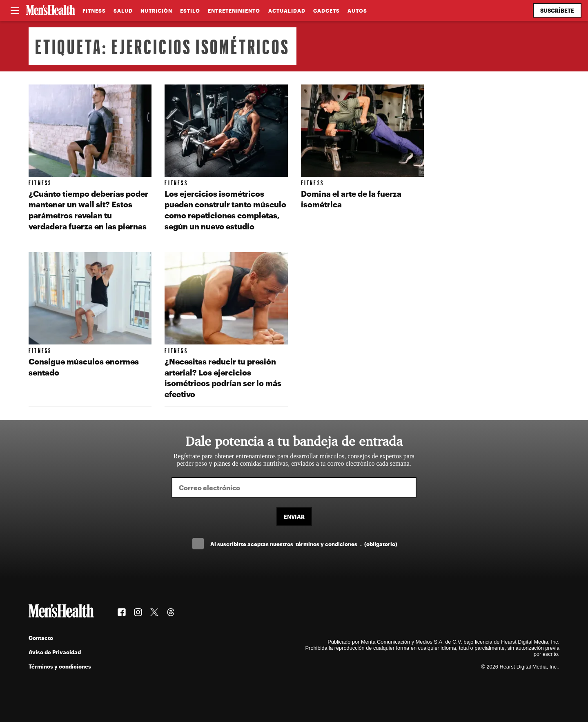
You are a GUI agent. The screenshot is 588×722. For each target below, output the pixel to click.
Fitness (94, 11)
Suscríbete (557, 10)
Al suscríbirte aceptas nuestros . (304, 544)
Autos (357, 11)
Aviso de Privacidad (55, 652)
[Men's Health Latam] (51, 11)
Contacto (41, 638)
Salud (123, 11)
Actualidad (287, 11)
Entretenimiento (234, 11)
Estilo (190, 11)
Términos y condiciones (60, 666)
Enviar (294, 517)
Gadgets (326, 11)
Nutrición (156, 11)
